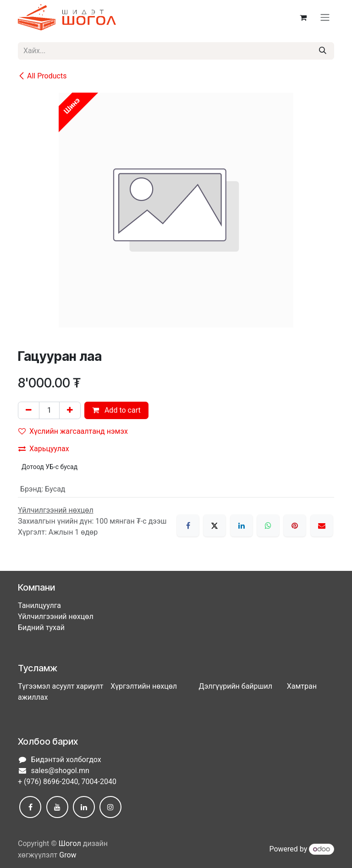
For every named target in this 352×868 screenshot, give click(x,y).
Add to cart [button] (116, 410)
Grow (68, 855)
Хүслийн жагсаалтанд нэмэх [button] (73, 431)
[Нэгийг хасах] (29, 410)
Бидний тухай (41, 628)
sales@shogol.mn (60, 771)
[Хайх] (323, 51)
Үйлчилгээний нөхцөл (56, 616)
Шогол (70, 843)
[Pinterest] (295, 525)
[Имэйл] (322, 525)
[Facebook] (188, 525)
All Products (42, 76)
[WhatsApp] (268, 525)
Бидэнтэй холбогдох (66, 760)
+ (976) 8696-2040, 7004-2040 (67, 782)
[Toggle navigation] (325, 18)
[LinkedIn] (242, 525)
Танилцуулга (39, 605)
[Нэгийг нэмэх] (70, 410)
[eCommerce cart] (303, 17)
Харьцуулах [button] (44, 449)
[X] (214, 525)
